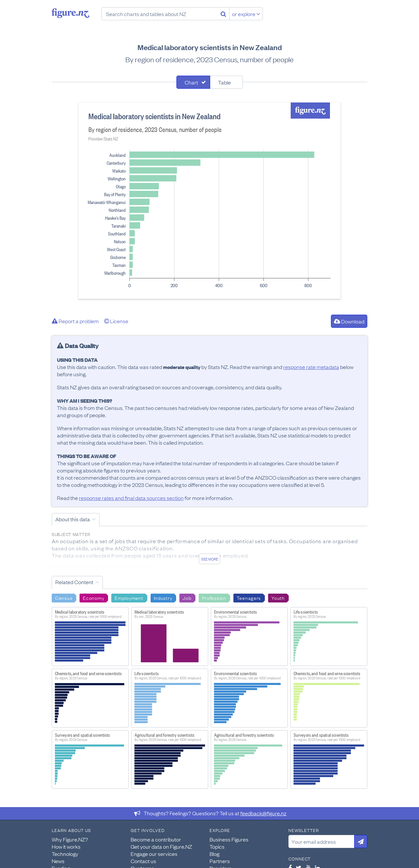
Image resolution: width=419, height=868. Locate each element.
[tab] (193, 82)
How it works (66, 846)
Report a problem (75, 321)
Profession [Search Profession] (214, 598)
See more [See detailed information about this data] (210, 559)
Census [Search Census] (64, 598)
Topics (217, 846)
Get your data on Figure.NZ (161, 846)
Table (224, 82)
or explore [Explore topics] (246, 14)
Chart (191, 82)
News (58, 861)
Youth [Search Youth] (278, 598)
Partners (220, 861)
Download (349, 321)
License (116, 321)
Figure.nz (71, 13)
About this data (73, 519)
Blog (214, 854)
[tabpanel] (209, 201)
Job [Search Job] (187, 598)
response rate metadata (311, 367)
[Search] (223, 14)
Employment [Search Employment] (129, 598)
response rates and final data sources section (131, 498)
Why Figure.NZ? (70, 839)
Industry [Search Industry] (163, 598)
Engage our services (154, 854)
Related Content (74, 582)
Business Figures (229, 839)
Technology (65, 854)
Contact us (143, 861)
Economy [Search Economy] (93, 598)
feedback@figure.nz (263, 813)
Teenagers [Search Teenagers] (249, 598)
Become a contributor (156, 839)
